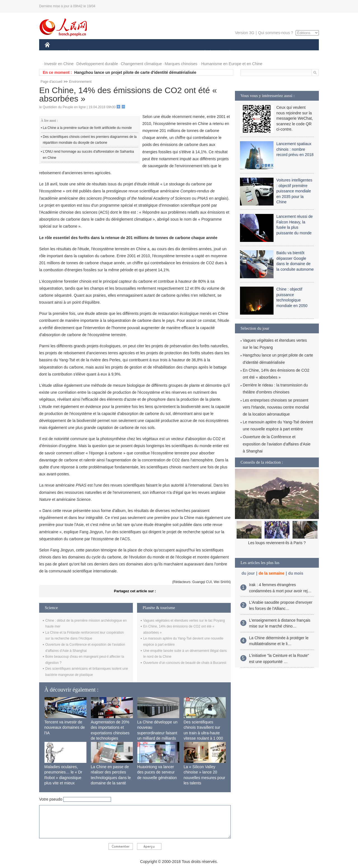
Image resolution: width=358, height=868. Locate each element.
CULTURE (177, 53)
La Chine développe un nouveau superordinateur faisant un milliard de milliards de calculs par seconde (157, 733)
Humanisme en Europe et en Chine (232, 64)
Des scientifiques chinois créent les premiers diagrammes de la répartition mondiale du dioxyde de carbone (90, 140)
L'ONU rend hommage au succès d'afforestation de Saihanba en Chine (88, 155)
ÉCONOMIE (79, 53)
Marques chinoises (181, 64)
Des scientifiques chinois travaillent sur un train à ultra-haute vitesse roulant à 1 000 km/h (203, 733)
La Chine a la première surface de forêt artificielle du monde (87, 128)
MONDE (104, 53)
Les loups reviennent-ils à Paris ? (277, 543)
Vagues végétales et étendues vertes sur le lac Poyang (184, 621)
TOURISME (273, 53)
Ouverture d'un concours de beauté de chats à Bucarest (185, 663)
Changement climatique (141, 64)
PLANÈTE (227, 53)
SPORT (249, 53)
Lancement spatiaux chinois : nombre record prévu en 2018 (295, 149)
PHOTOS (299, 53)
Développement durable (97, 64)
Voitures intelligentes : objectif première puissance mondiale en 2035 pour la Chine (294, 191)
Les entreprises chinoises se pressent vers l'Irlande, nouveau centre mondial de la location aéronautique (276, 407)
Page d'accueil (51, 82)
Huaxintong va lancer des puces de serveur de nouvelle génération (157, 772)
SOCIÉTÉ (202, 53)
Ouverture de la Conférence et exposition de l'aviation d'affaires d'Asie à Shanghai (277, 444)
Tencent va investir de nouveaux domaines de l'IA (65, 727)
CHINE (54, 53)
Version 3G (245, 33)
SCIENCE (152, 53)
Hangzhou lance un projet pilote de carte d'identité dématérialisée (135, 72)
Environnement (80, 82)
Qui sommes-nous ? (276, 33)
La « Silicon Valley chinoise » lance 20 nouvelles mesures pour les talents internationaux (205, 778)
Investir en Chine (59, 64)
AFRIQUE (128, 53)
